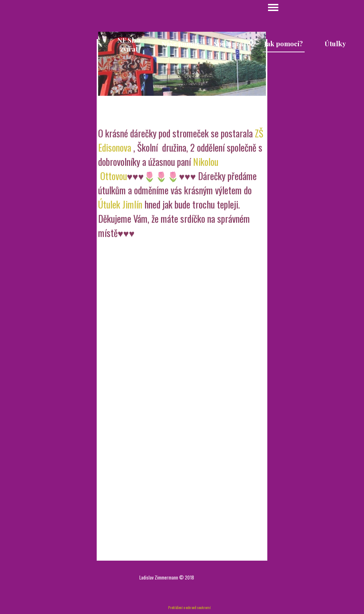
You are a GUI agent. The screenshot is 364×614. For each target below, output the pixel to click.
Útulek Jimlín (120, 222)
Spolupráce (232, 44)
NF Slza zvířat (129, 44)
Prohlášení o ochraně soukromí (189, 607)
